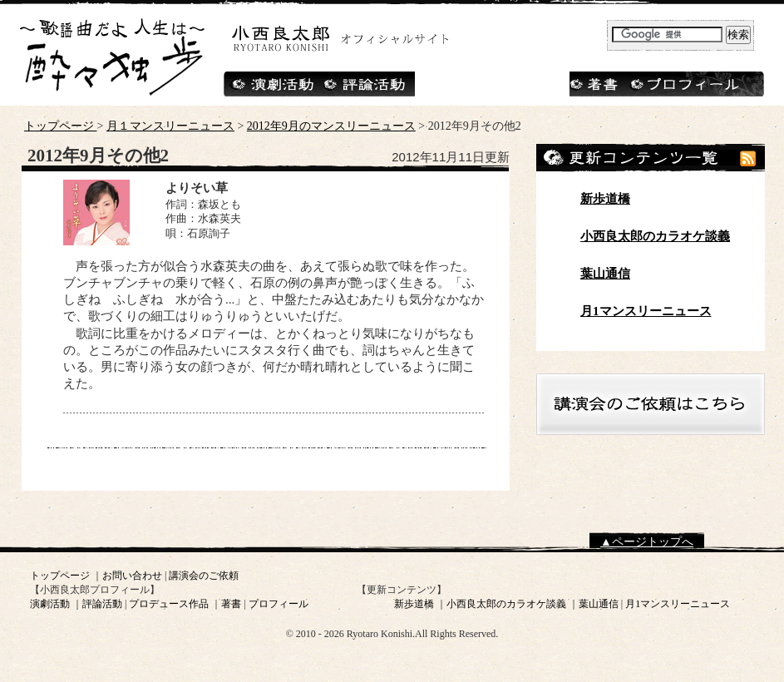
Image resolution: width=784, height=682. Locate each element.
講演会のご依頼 (204, 576)
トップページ (61, 126)
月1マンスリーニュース (646, 311)
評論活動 (102, 604)
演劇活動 (50, 604)
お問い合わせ (132, 576)
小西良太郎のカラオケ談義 (655, 236)
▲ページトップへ (647, 542)
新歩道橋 (605, 199)
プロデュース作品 (169, 604)
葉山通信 (605, 274)
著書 (231, 604)
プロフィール (279, 604)
